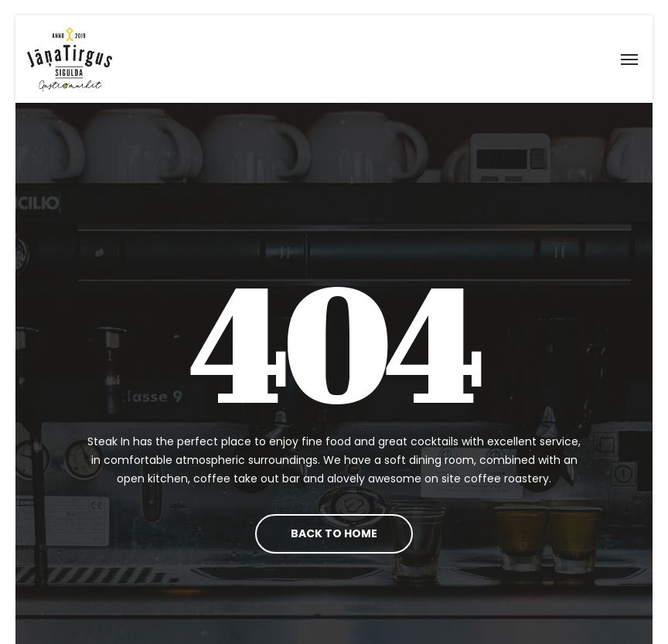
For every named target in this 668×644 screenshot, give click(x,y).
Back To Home (334, 533)
